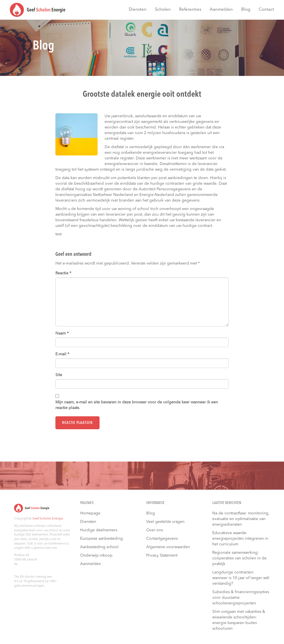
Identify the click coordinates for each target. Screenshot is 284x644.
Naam (62, 333)
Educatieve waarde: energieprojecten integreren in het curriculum (240, 539)
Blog (246, 10)
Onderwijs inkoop (96, 555)
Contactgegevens (162, 539)
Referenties (190, 10)
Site (59, 375)
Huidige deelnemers (99, 530)
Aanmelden (221, 10)
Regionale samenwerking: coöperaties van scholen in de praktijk (239, 558)
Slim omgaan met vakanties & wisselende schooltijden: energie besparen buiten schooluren (239, 620)
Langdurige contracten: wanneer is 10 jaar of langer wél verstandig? (241, 578)
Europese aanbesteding (102, 539)
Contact (266, 10)
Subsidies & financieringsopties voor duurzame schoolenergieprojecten (241, 598)
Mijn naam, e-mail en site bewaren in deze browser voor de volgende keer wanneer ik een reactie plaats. (137, 405)
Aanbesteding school (99, 547)
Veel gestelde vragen (165, 522)
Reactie (63, 273)
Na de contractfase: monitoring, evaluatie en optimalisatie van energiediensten (241, 519)
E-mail (62, 354)
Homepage (90, 513)
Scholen (163, 10)
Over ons (155, 530)
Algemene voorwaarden (168, 547)
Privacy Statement (162, 555)
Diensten (138, 10)
